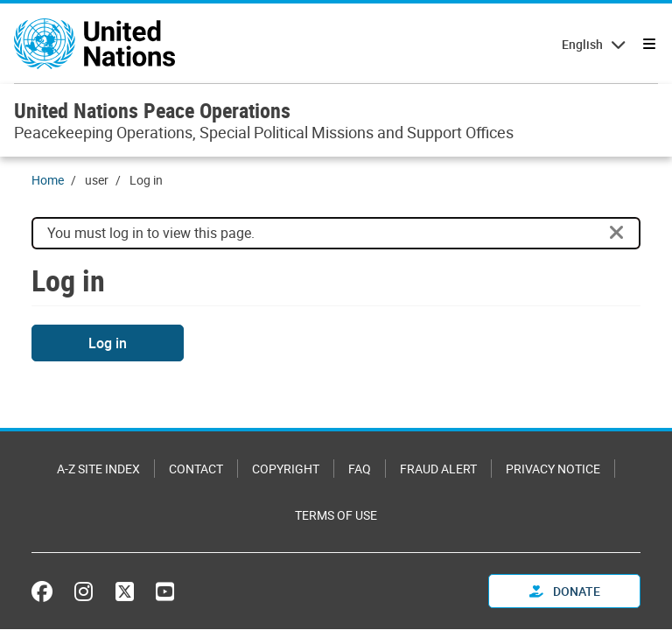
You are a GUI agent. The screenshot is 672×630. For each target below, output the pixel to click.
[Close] (617, 233)
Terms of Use (336, 515)
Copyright (286, 469)
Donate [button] (565, 591)
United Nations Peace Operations (152, 110)
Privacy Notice (553, 469)
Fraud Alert (438, 469)
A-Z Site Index (98, 469)
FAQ (360, 469)
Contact (196, 469)
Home (48, 180)
